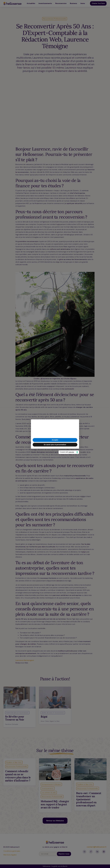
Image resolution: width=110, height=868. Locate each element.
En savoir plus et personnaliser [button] (55, 445)
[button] (76, 423)
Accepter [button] (55, 440)
